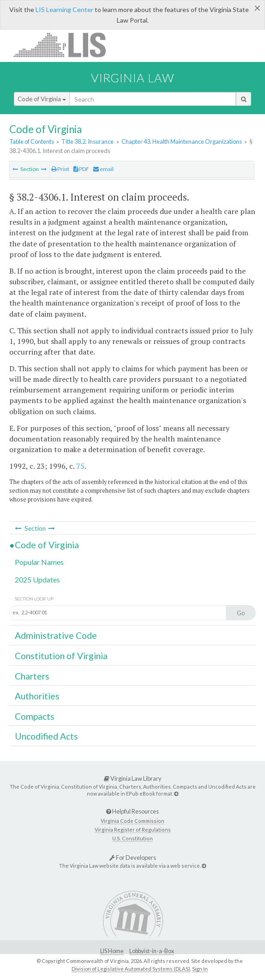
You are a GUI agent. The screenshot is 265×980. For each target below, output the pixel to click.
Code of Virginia (42, 99)
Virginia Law (132, 78)
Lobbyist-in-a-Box (152, 951)
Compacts (35, 716)
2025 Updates (37, 579)
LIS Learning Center (64, 9)
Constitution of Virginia (61, 656)
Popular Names (39, 562)
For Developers (133, 857)
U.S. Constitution (132, 838)
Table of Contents (32, 141)
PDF (81, 169)
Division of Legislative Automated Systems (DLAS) (131, 969)
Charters (32, 676)
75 (80, 466)
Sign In (200, 969)
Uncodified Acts (46, 736)
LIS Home (112, 951)
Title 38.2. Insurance (87, 141)
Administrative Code (56, 635)
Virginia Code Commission (132, 821)
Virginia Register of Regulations (133, 830)
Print (60, 169)
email (103, 169)
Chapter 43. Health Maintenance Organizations (182, 141)
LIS (65, 45)
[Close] (257, 8)
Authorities (37, 696)
